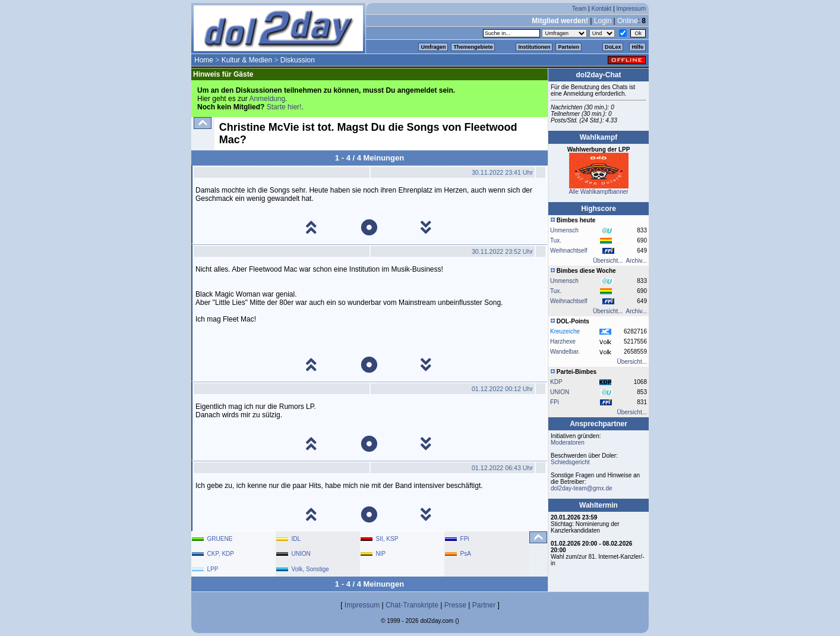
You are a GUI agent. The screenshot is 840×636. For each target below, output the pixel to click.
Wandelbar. (565, 352)
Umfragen (433, 47)
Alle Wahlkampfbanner (598, 192)
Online (628, 21)
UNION (560, 392)
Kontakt (601, 9)
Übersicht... (608, 261)
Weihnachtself (569, 251)
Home (204, 60)
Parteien (569, 47)
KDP (556, 382)
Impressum (631, 9)
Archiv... (637, 261)
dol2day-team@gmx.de (582, 488)
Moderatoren (568, 443)
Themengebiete (473, 47)
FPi (555, 402)
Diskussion (298, 60)
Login (603, 21)
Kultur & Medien (247, 60)
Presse (455, 605)
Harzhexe (563, 341)
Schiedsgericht (570, 462)
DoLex (613, 47)
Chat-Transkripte (412, 605)
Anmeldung (267, 99)
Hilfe (637, 47)
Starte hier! (284, 107)
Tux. (556, 240)
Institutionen (534, 47)
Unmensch (564, 230)
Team (579, 9)
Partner (484, 605)
